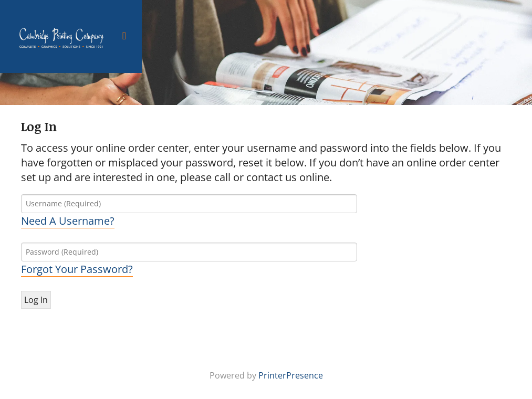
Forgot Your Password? (77, 269)
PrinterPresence (291, 375)
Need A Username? (68, 221)
